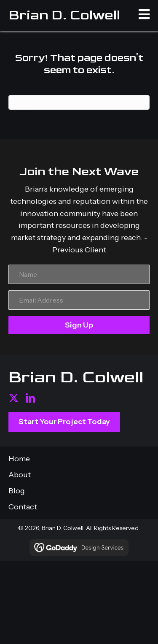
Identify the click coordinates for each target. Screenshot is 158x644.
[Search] (79, 102)
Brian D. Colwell (64, 15)
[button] (14, 398)
